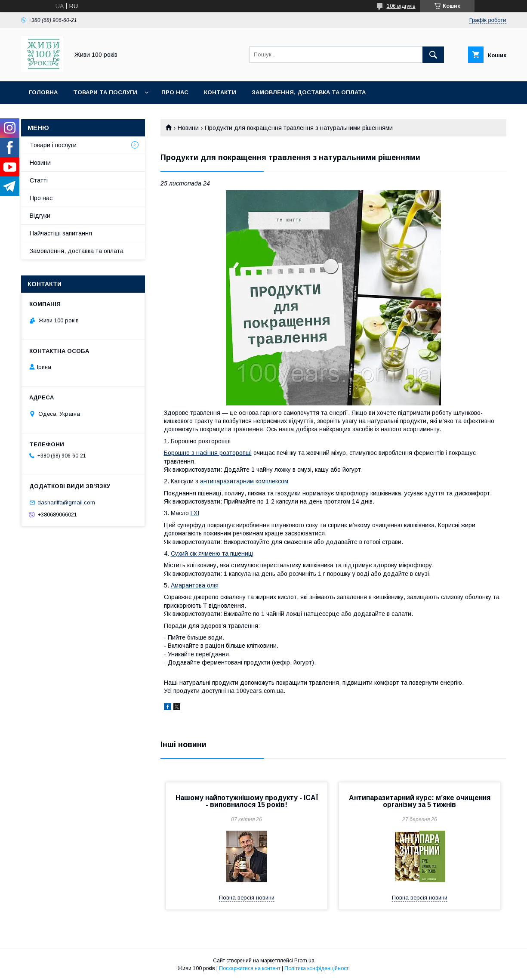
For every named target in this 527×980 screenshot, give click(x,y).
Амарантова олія (195, 585)
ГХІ (195, 513)
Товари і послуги (53, 145)
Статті (39, 180)
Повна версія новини (247, 898)
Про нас (175, 92)
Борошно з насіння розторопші (208, 453)
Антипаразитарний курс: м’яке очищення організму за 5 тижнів (420, 801)
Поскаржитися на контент (250, 968)
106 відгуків (401, 6)
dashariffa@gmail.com (66, 502)
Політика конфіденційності (317, 968)
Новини (188, 128)
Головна (43, 92)
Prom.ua (304, 961)
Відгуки (40, 216)
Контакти (220, 92)
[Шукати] (433, 55)
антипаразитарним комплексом (244, 481)
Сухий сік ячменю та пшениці (212, 553)
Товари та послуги (105, 92)
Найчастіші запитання (61, 233)
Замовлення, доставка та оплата (309, 92)
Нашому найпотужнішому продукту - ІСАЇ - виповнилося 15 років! (247, 801)
